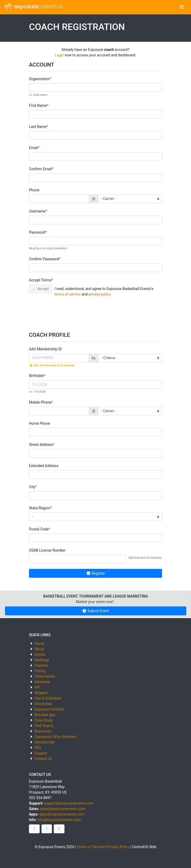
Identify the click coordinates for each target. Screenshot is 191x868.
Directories (43, 704)
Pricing (40, 671)
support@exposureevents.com (69, 803)
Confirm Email (40, 169)
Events (40, 654)
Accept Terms (40, 280)
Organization (39, 79)
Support (41, 753)
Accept (41, 289)
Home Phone (40, 423)
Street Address (41, 445)
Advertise (42, 682)
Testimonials (45, 676)
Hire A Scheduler (48, 698)
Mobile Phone (40, 402)
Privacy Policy (118, 847)
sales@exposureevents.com (63, 809)
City (32, 487)
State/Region (40, 508)
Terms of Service (91, 847)
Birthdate (36, 376)
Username (37, 211)
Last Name (38, 127)
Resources (43, 731)
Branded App (45, 715)
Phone (34, 190)
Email (34, 148)
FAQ (38, 748)
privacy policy (99, 294)
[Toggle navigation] (181, 7)
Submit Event (96, 611)
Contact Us (43, 759)
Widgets (41, 693)
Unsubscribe (45, 742)
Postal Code (39, 529)
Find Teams (44, 726)
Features (41, 665)
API (37, 687)
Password (37, 232)
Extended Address (44, 466)
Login (59, 55)
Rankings (42, 660)
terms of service (68, 294)
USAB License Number (47, 550)
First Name (38, 105)
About (39, 649)
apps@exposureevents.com (62, 814)
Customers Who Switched (55, 737)
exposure (33, 7)
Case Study (44, 720)
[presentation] (69, 312)
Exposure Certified (49, 709)
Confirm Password (44, 259)
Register (95, 573)
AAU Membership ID (45, 349)
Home (39, 643)
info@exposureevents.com (59, 820)
